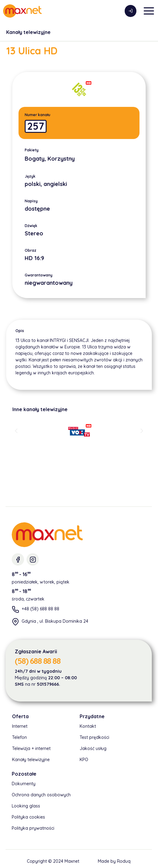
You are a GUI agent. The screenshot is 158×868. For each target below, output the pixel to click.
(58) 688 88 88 (37, 661)
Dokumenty (24, 784)
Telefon (19, 737)
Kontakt (88, 726)
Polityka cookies (28, 817)
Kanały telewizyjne (28, 32)
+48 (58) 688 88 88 (40, 609)
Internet (20, 726)
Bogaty (35, 159)
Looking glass (26, 806)
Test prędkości (94, 737)
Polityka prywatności (33, 828)
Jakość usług (93, 748)
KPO (84, 760)
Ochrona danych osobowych (41, 795)
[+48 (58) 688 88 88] (15, 609)
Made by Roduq (114, 861)
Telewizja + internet (31, 748)
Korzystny (61, 159)
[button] (16, 430)
